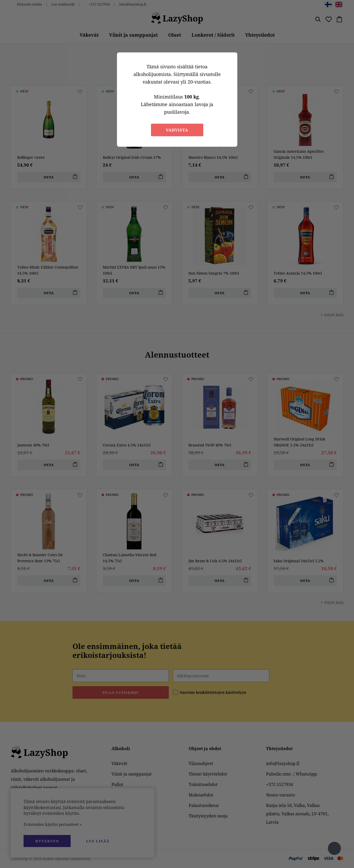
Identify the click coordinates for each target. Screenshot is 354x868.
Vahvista (177, 130)
